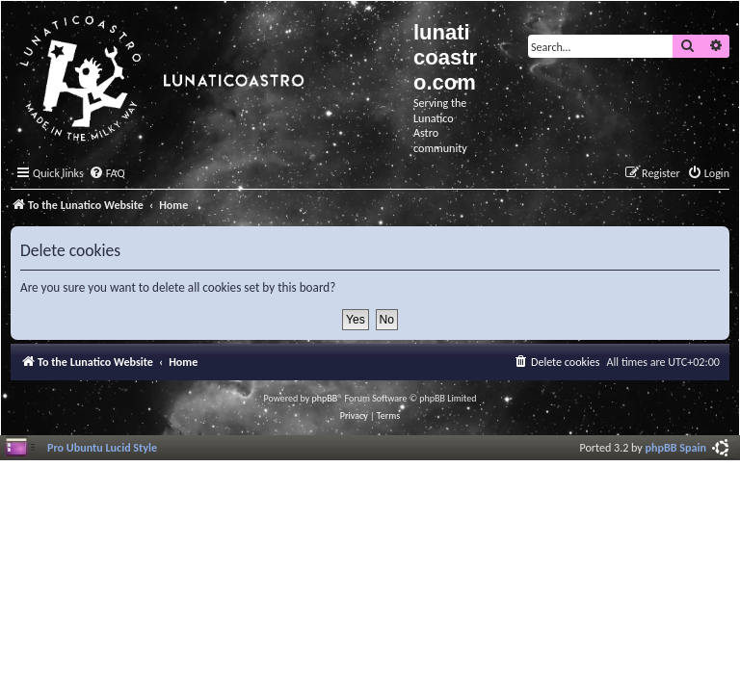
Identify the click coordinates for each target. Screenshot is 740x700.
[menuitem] (107, 174)
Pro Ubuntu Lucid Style (102, 447)
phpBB (325, 398)
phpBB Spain (676, 447)
